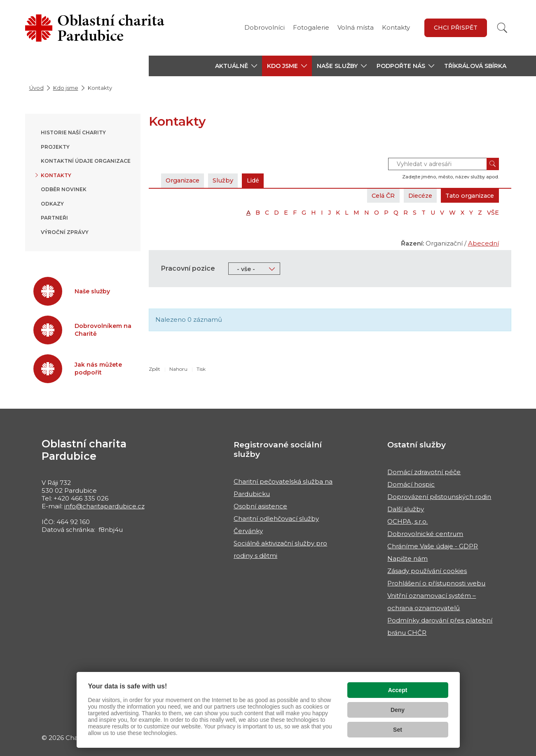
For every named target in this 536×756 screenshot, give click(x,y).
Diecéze (414, 195)
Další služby (406, 509)
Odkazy (52, 204)
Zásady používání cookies (427, 571)
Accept (398, 690)
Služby (228, 180)
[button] (236, 66)
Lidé (259, 180)
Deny (398, 710)
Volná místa (356, 27)
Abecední (483, 243)
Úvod (36, 88)
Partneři (54, 218)
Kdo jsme (66, 88)
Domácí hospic (411, 484)
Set (398, 730)
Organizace (185, 180)
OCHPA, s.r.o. (407, 521)
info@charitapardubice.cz (104, 506)
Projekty (55, 147)
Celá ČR (375, 195)
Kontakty (396, 27)
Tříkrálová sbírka (475, 66)
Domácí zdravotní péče (424, 472)
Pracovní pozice (188, 268)
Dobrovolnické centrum (425, 534)
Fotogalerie (311, 27)
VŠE (493, 213)
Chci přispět (456, 28)
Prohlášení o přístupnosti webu (436, 583)
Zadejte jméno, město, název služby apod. (451, 177)
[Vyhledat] (502, 28)
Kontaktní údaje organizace (86, 161)
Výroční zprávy (65, 232)
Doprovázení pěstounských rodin (439, 497)
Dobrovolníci (264, 27)
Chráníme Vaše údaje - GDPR (433, 546)
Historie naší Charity (73, 132)
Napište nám (407, 558)
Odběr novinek (64, 189)
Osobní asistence (260, 506)
